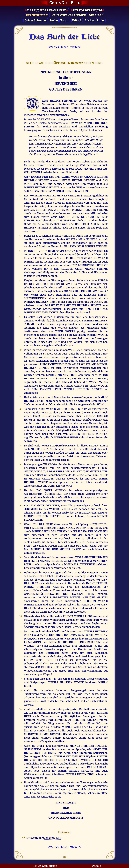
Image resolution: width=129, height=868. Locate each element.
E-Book (77, 20)
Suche (54, 20)
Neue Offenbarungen (69, 15)
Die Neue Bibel (37, 15)
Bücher (90, 20)
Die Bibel (96, 15)
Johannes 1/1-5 (53, 838)
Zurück (53, 47)
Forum (65, 20)
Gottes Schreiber (36, 20)
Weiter (76, 47)
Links (101, 20)
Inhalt (65, 47)
